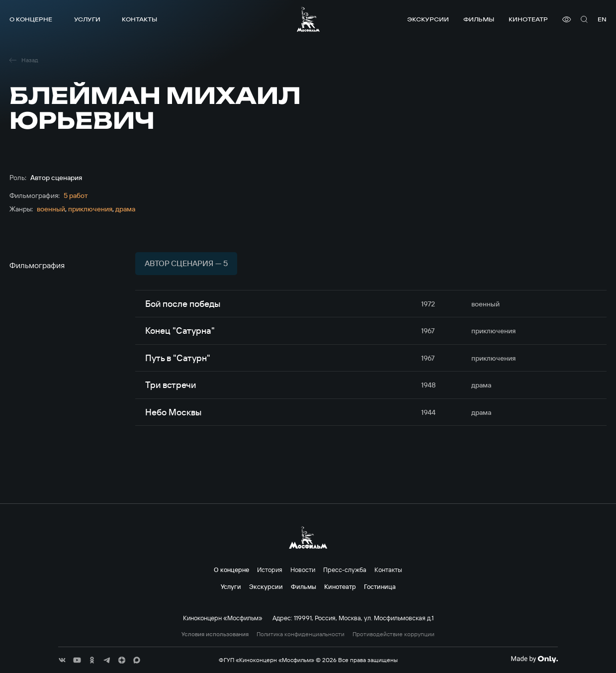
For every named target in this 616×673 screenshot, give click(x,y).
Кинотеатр (528, 19)
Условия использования (215, 634)
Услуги (87, 19)
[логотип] (308, 19)
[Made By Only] (534, 659)
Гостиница (380, 586)
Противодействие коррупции (394, 634)
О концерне (31, 19)
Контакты (139, 19)
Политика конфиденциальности (301, 634)
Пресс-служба (345, 570)
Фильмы (479, 19)
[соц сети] (62, 660)
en (602, 19)
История (270, 570)
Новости (303, 570)
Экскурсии (428, 19)
